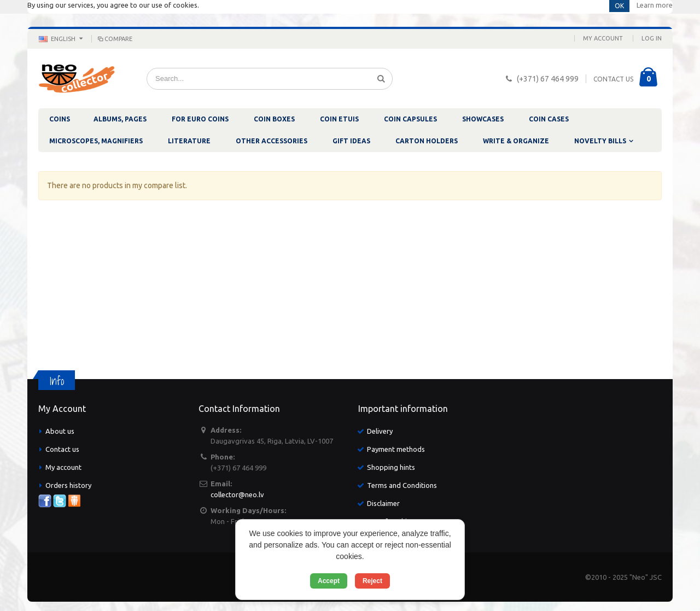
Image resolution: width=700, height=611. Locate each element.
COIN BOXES (274, 119)
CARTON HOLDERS (427, 141)
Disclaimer (383, 503)
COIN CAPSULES (410, 119)
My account (63, 467)
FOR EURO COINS (200, 119)
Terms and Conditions (402, 485)
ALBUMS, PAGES (120, 119)
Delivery (380, 431)
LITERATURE (189, 141)
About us (60, 431)
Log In (652, 38)
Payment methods (396, 449)
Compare (114, 39)
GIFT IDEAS (351, 141)
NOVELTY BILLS (600, 141)
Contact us (62, 449)
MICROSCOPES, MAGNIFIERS (96, 141)
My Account (603, 38)
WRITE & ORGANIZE (516, 141)
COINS (60, 119)
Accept (329, 581)
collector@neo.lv (237, 494)
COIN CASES (549, 119)
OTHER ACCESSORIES (272, 141)
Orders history (68, 485)
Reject (372, 581)
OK (619, 6)
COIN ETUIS (339, 119)
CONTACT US (613, 79)
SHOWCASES (483, 119)
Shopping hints (391, 467)
